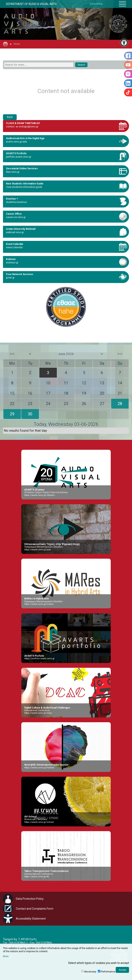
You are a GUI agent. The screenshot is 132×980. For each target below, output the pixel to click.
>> (120, 354)
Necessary (90, 972)
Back (10, 117)
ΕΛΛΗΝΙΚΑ (96, 4)
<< (12, 354)
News (17, 44)
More (6, 956)
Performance (108, 972)
